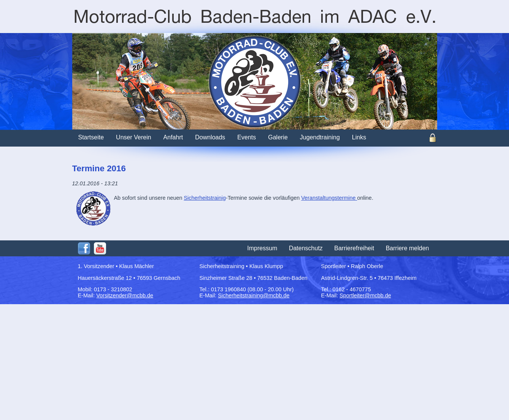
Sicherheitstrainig (205, 198)
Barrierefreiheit (354, 248)
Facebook (84, 248)
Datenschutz (306, 248)
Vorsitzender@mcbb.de (125, 295)
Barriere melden (408, 248)
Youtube (100, 248)
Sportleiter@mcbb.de (365, 295)
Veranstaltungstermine (329, 198)
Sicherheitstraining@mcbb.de (254, 295)
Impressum (262, 248)
